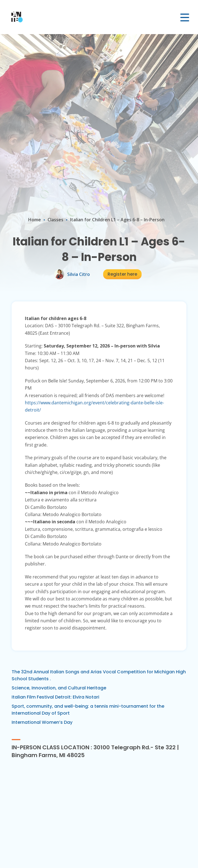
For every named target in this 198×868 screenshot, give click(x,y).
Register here (122, 274)
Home (35, 220)
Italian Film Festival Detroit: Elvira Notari (55, 697)
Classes (55, 220)
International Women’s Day (42, 722)
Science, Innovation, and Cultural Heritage (59, 688)
